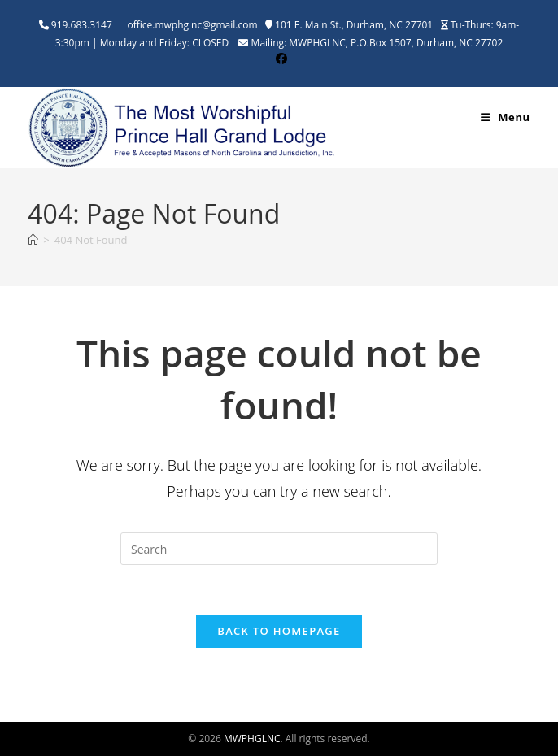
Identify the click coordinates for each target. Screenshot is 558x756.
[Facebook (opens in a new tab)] (279, 59)
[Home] (33, 240)
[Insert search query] (279, 549)
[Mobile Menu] (506, 117)
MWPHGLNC (252, 739)
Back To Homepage (279, 631)
